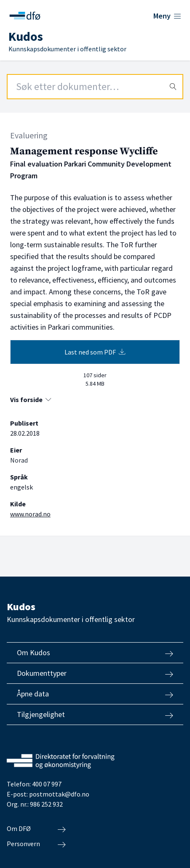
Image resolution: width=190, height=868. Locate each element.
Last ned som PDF (95, 352)
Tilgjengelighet (95, 715)
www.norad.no (30, 514)
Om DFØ (36, 829)
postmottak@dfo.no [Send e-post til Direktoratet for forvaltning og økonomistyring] (59, 794)
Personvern (36, 844)
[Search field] (95, 87)
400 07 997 (47, 784)
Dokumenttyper (95, 673)
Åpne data (95, 694)
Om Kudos (95, 653)
